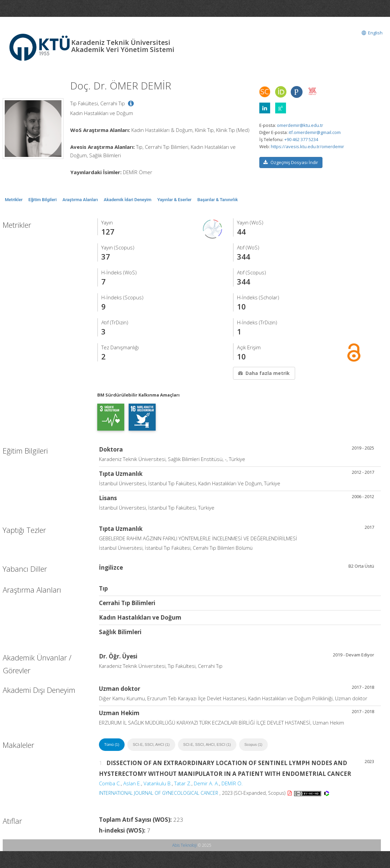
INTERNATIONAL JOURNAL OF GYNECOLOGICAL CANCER (159, 793)
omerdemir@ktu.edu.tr (300, 125)
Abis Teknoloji (185, 845)
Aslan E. (132, 783)
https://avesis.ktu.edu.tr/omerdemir (307, 146)
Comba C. (110, 783)
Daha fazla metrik (263, 373)
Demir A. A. (206, 783)
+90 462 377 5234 (301, 139)
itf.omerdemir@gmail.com (315, 132)
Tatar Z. (183, 783)
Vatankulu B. (158, 783)
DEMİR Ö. (232, 783)
